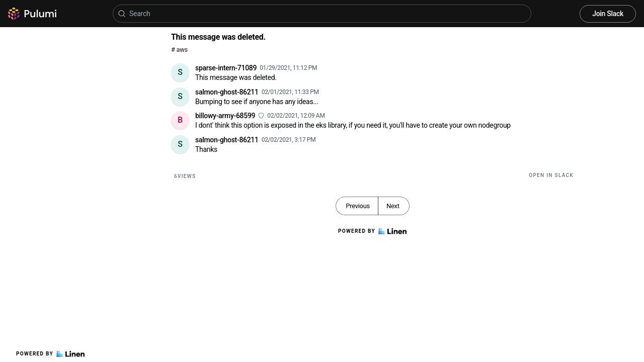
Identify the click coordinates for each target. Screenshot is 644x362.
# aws (179, 50)
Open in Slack (551, 175)
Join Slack (608, 14)
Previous (358, 206)
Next (393, 206)
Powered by (50, 354)
